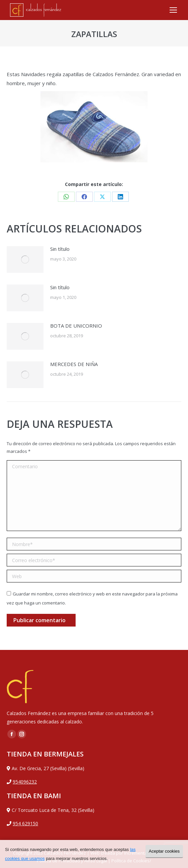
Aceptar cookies (164, 851)
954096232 (25, 782)
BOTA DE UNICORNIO (76, 326)
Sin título (60, 249)
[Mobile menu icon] (173, 10)
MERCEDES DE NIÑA (74, 364)
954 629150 (25, 823)
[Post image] (25, 259)
